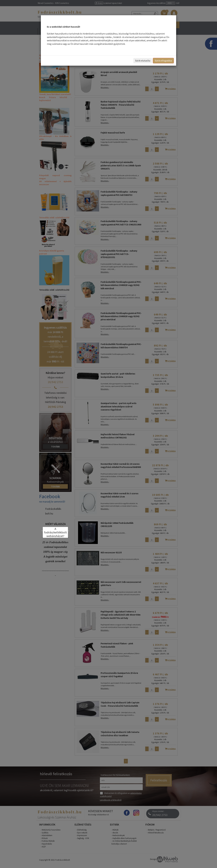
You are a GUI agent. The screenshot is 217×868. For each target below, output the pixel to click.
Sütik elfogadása (163, 61)
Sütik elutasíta (143, 61)
